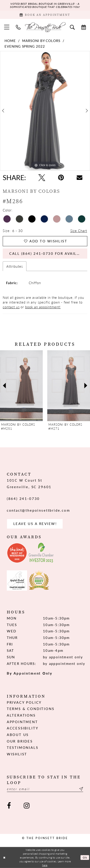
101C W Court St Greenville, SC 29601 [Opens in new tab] (29, 483)
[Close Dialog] (4, 857)
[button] (7, 27)
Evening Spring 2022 (25, 46)
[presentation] (21, 386)
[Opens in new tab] (17, 553)
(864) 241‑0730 (23, 498)
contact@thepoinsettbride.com (38, 510)
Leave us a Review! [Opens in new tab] (35, 523)
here (45, 865)
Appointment (22, 722)
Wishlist (17, 754)
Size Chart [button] (79, 231)
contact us (11, 307)
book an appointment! (43, 307)
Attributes (15, 266)
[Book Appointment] (45, 15)
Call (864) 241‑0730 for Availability (48, 253)
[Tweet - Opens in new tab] (42, 178)
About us (18, 735)
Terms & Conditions (31, 709)
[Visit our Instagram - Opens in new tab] (26, 806)
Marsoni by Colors (41, 41)
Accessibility (23, 728)
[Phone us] (18, 27)
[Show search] (72, 27)
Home (10, 41)
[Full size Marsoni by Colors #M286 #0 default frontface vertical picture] (45, 111)
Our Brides (20, 741)
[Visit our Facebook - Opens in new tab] (9, 806)
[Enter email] (45, 789)
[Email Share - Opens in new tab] (79, 178)
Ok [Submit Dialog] (85, 858)
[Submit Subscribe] (80, 789)
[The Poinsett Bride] (45, 27)
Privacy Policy (24, 702)
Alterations (21, 715)
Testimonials (23, 747)
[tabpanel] (45, 111)
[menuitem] (7, 27)
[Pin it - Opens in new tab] (61, 178)
